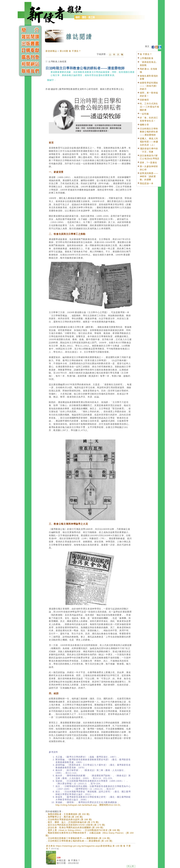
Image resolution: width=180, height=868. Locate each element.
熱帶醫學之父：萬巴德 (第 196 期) (65, 817)
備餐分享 (144, 125)
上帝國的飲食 (147, 58)
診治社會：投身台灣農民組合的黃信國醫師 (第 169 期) (76, 828)
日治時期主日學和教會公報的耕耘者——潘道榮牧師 (149, 132)
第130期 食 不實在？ (70, 51)
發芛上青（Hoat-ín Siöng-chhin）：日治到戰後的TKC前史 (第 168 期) (84, 830)
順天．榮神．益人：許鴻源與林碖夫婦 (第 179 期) (73, 822)
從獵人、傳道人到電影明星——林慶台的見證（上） (149, 142)
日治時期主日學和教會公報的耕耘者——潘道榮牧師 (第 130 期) (80, 841)
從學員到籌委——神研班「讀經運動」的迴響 (149, 176)
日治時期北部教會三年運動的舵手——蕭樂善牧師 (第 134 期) (79, 838)
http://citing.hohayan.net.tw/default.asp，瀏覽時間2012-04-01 (88, 805)
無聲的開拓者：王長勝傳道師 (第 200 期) (69, 814)
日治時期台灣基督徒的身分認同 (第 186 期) (70, 819)
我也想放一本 (147, 183)
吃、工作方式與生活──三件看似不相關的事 (149, 107)
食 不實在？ (146, 54)
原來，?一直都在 (148, 163)
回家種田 (144, 100)
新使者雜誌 (51, 51)
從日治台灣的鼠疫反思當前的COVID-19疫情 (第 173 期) (76, 825)
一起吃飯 (144, 114)
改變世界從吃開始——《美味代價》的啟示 (149, 86)
